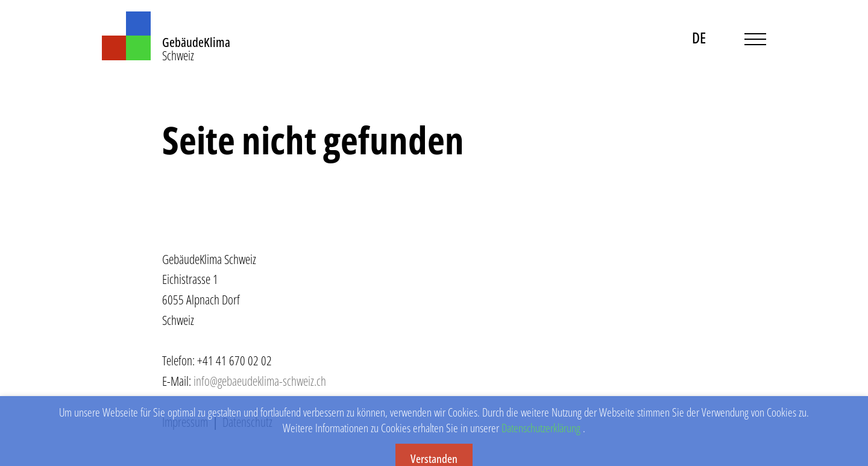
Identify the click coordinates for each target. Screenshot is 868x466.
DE (699, 37)
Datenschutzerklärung (541, 436)
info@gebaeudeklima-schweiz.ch (260, 381)
